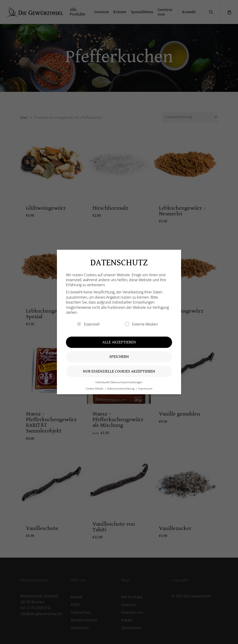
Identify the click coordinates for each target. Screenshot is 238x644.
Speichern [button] (119, 357)
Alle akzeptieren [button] (119, 342)
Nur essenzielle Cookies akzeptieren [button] (119, 371)
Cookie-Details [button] (95, 389)
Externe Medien (141, 324)
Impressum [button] (145, 389)
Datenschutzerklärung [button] (121, 389)
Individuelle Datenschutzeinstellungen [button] (119, 382)
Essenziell (88, 324)
